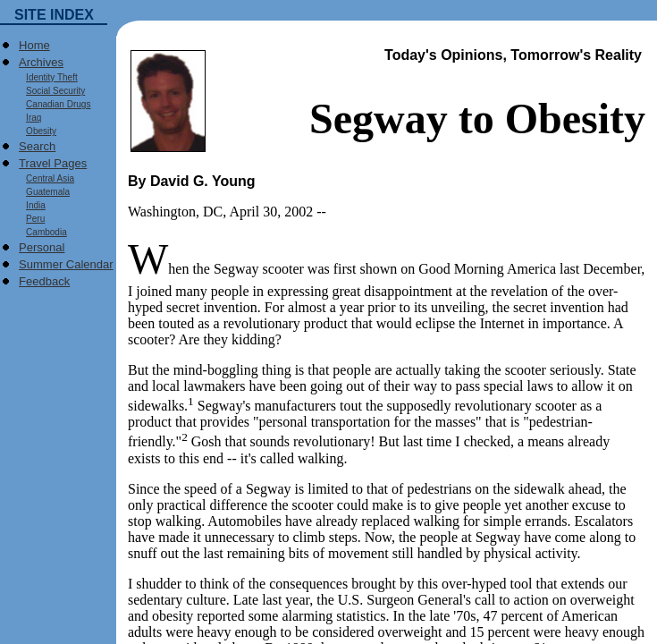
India (32, 205)
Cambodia (43, 232)
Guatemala (44, 192)
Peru (32, 219)
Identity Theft (48, 77)
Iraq (30, 118)
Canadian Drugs (55, 104)
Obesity (38, 131)
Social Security (52, 91)
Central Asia (46, 178)
